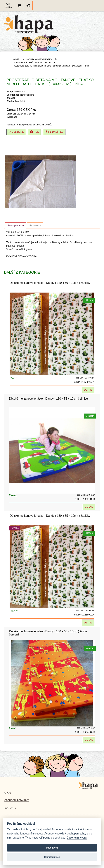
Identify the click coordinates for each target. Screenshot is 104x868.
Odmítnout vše (52, 857)
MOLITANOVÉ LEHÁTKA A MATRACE (32, 63)
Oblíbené (16, 132)
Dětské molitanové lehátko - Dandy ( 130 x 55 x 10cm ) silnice (48, 399)
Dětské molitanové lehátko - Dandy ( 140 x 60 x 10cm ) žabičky (50, 283)
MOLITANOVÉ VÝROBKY (39, 59)
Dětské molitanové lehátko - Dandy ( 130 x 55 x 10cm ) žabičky (50, 516)
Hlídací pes (54, 132)
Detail (88, 390)
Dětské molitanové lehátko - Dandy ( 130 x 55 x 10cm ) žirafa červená (48, 633)
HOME (16, 59)
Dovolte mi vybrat (77, 838)
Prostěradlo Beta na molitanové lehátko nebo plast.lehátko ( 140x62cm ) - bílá (51, 66)
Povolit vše (52, 848)
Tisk (34, 132)
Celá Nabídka (8, 6)
